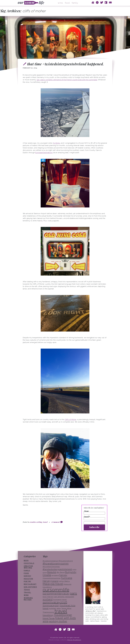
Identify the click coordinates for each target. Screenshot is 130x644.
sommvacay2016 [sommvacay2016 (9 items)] (55, 602)
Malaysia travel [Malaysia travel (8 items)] (53, 584)
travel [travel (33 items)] (61, 611)
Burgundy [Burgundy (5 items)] (71, 572)
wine (26, 595)
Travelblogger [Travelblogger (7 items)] (63, 615)
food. (68, 3)
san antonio (30, 587)
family (27, 570)
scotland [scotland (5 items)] (48, 599)
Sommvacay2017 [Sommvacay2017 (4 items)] (51, 605)
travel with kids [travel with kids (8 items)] (66, 618)
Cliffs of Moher (71, 420)
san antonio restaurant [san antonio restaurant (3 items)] (64, 597)
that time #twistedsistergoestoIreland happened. (65, 64)
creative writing (36, 522)
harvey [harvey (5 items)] (63, 575)
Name (94, 512)
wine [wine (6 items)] (46, 621)
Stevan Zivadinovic (74, 640)
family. (75, 3)
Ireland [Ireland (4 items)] (55, 581)
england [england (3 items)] (55, 575)
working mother (28, 599)
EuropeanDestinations (44, 153)
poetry (28, 581)
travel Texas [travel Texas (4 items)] (49, 618)
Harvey (28, 576)
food (26, 573)
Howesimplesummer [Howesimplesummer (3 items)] (52, 578)
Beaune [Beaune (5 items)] (52, 572)
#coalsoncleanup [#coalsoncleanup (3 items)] (50, 561)
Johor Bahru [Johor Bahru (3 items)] (64, 581)
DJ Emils (57, 143)
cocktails (29, 563)
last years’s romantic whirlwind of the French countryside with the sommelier (67, 80)
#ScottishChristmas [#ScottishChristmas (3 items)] (51, 567)
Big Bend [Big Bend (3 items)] (61, 572)
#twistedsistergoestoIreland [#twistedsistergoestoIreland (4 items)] (57, 569)
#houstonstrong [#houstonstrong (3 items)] (66, 561)
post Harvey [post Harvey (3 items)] (48, 597)
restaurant (30, 584)
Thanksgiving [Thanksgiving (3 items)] (48, 612)
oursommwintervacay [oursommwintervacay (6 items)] (56, 594)
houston (28, 579)
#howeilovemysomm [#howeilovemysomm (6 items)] (56, 563)
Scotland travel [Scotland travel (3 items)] (60, 600)
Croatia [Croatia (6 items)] (47, 575)
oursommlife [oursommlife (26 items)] (56, 590)
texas (27, 590)
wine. (60, 3)
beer (26, 561)
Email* (94, 518)
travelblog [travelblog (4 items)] (48, 615)
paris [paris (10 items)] (73, 593)
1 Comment (55, 522)
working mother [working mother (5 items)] (58, 621)
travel (45, 522)
